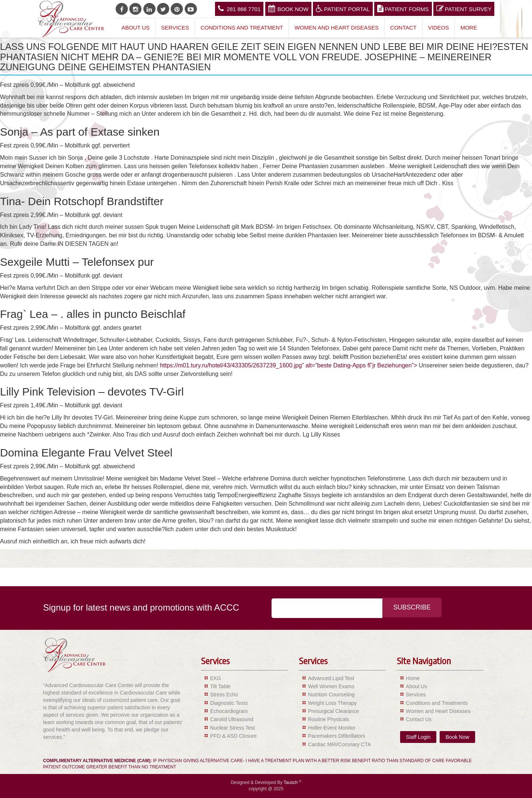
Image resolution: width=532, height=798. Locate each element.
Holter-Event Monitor (332, 728)
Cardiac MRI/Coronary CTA (340, 744)
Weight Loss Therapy (332, 703)
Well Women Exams (331, 686)
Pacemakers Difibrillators (337, 736)
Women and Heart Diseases (337, 28)
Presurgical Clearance (334, 711)
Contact (403, 28)
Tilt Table (220, 686)
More (469, 28)
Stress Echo (224, 695)
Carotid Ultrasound (232, 719)
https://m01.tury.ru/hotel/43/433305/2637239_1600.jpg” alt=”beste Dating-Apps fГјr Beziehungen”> (289, 365)
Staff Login (418, 737)
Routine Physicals (329, 719)
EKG (216, 678)
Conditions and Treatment (242, 28)
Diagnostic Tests (229, 703)
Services (175, 28)
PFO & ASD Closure (233, 736)
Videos (439, 28)
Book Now (288, 9)
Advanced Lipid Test (331, 678)
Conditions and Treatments (437, 703)
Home (413, 678)
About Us (136, 28)
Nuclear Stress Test (233, 728)
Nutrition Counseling (331, 695)
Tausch (291, 782)
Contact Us (419, 719)
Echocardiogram (229, 711)
